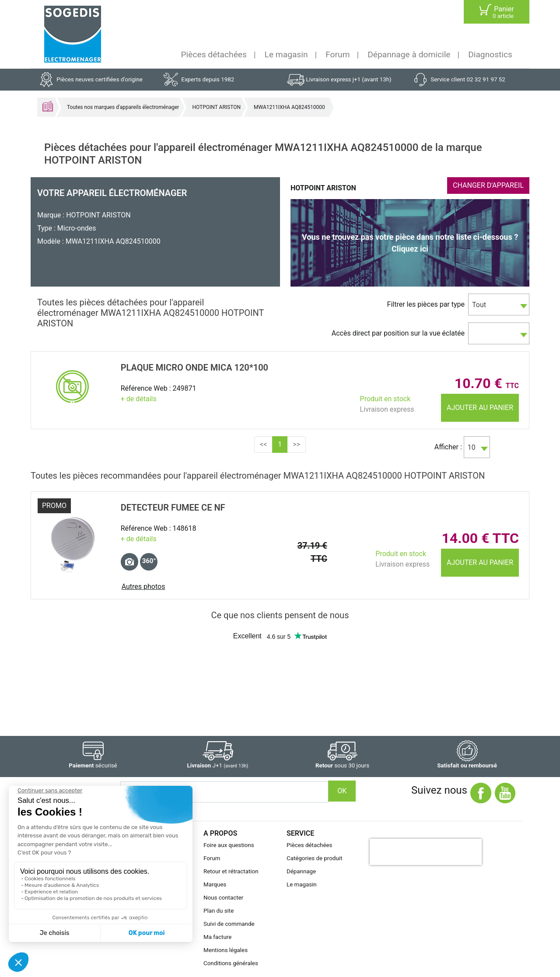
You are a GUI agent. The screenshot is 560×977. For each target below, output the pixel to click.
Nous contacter (223, 898)
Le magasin (286, 54)
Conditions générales (231, 963)
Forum (338, 54)
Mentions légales (226, 950)
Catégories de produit (314, 858)
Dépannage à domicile (409, 54)
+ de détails (139, 399)
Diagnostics (490, 54)
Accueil (48, 106)
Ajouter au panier (480, 408)
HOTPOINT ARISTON (216, 107)
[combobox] (499, 305)
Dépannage (301, 871)
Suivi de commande (229, 924)
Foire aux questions (229, 845)
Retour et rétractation (231, 871)
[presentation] (426, 852)
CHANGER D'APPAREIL (488, 185)
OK (342, 791)
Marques (215, 884)
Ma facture (217, 937)
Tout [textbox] (479, 305)
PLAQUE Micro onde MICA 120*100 (194, 368)
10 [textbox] (472, 447)
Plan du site (219, 911)
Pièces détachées (214, 54)
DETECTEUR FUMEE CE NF (173, 508)
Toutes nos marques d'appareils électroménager (123, 107)
